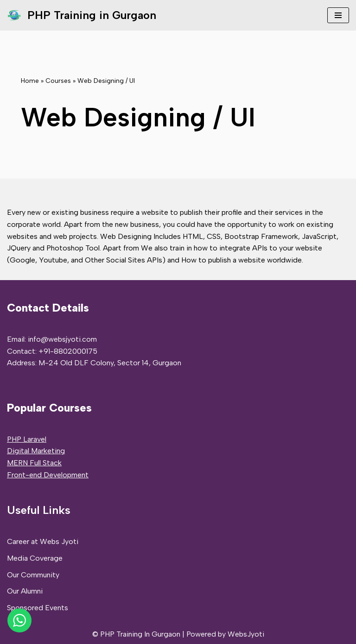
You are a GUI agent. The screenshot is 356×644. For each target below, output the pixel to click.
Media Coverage (35, 558)
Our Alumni (25, 591)
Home (30, 81)
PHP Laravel (27, 439)
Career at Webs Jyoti (43, 541)
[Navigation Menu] (338, 15)
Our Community (33, 575)
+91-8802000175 (68, 351)
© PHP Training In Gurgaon (136, 634)
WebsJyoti (246, 634)
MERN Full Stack (34, 463)
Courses (58, 81)
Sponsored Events (38, 608)
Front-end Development (48, 475)
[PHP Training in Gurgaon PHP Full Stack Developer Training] (82, 15)
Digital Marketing (36, 451)
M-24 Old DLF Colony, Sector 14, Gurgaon (110, 363)
